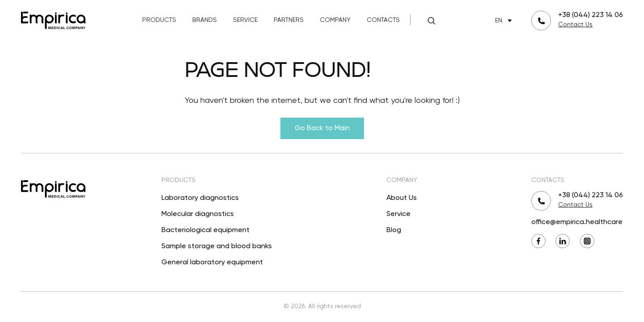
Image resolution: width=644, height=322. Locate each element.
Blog (394, 230)
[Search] (431, 21)
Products (159, 20)
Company (335, 20)
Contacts (383, 20)
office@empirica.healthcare (577, 222)
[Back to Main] (53, 19)
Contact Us (575, 25)
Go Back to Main (322, 128)
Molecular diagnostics (198, 214)
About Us (402, 198)
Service (245, 20)
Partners (289, 20)
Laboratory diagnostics (200, 198)
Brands (205, 20)
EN (505, 21)
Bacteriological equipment (205, 230)
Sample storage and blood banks (217, 246)
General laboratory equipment (212, 263)
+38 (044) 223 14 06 (591, 15)
